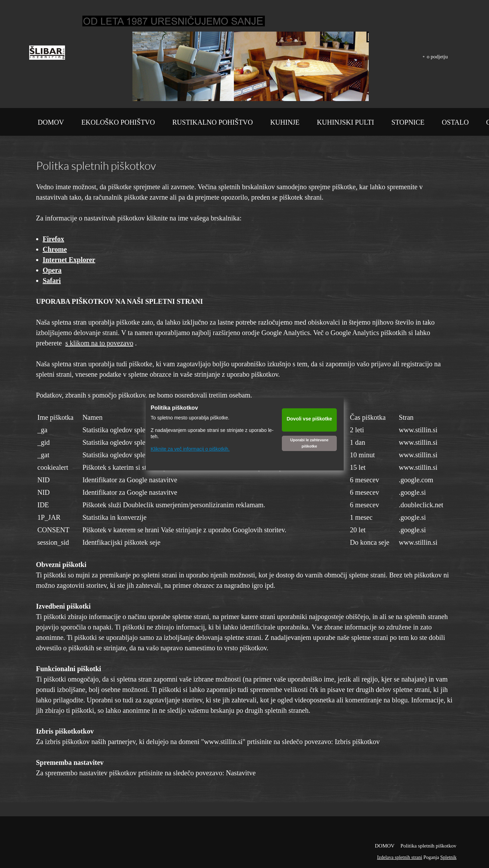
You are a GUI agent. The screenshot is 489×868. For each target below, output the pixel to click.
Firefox (54, 239)
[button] (166, 66)
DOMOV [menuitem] (385, 846)
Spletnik (449, 857)
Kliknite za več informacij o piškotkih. (190, 449)
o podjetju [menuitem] (437, 57)
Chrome (55, 249)
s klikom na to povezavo (99, 343)
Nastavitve (241, 773)
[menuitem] (51, 124)
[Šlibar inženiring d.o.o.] (47, 54)
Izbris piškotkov (357, 742)
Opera (52, 270)
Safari (52, 281)
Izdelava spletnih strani (400, 857)
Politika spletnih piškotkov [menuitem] (428, 846)
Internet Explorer (69, 260)
